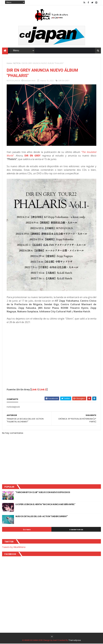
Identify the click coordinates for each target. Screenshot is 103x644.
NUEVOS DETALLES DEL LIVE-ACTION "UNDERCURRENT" (42, 517)
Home (9, 63)
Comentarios (76, 530)
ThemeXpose (75, 641)
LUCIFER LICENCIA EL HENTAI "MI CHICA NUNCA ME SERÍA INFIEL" (45, 504)
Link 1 (35, 390)
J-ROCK (17, 81)
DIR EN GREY (64, 81)
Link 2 (43, 390)
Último (27, 530)
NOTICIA (17, 63)
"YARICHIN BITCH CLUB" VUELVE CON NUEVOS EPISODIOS (43, 492)
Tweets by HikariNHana (14, 547)
